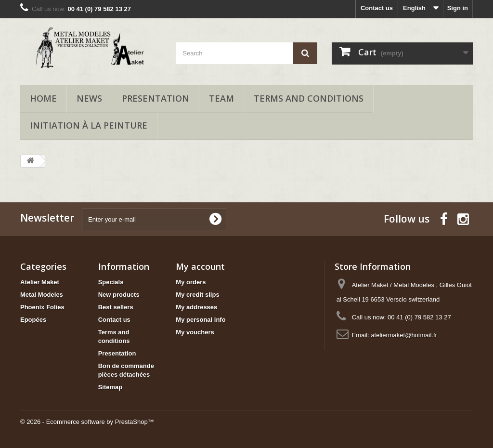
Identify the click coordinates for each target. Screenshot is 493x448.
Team (221, 98)
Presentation (156, 98)
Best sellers (116, 307)
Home (43, 98)
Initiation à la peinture (89, 125)
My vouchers (195, 332)
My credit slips (197, 295)
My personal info (201, 320)
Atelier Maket (40, 282)
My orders (191, 282)
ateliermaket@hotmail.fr (404, 335)
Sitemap (110, 387)
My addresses (196, 307)
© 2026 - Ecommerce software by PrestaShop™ (87, 422)
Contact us (377, 8)
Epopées (33, 320)
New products (119, 295)
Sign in (458, 8)
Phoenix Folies (42, 307)
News (89, 98)
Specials (111, 282)
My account (200, 266)
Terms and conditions (309, 98)
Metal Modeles (42, 295)
